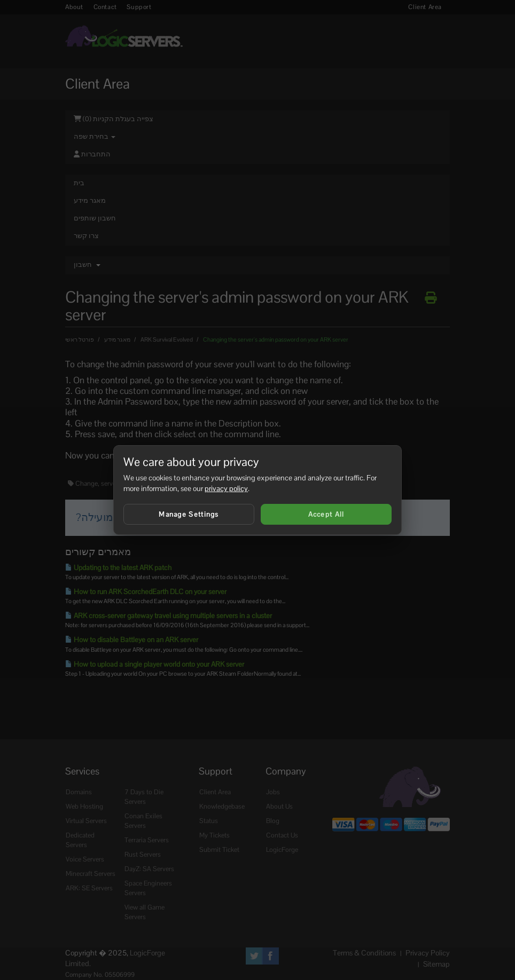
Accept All (326, 514)
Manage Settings (189, 514)
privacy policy (226, 488)
